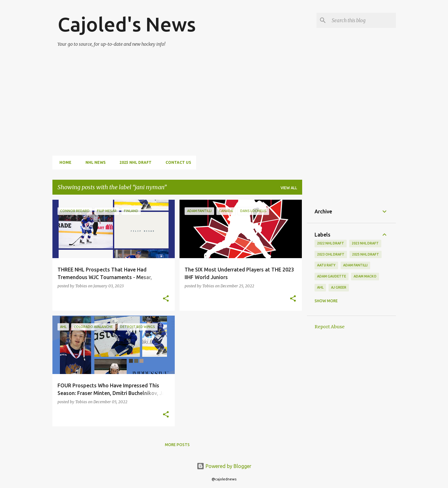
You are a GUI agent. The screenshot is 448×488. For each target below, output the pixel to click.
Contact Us (176, 162)
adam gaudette (332, 276)
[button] (166, 299)
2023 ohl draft (331, 254)
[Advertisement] (184, 98)
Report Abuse (329, 327)
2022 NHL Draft (331, 243)
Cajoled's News (127, 24)
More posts (177, 445)
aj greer (339, 287)
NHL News (94, 162)
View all (289, 188)
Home (64, 162)
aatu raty (326, 265)
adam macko (365, 276)
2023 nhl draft (365, 243)
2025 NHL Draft (134, 162)
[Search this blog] (363, 20)
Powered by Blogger (224, 466)
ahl (320, 287)
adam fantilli (355, 265)
